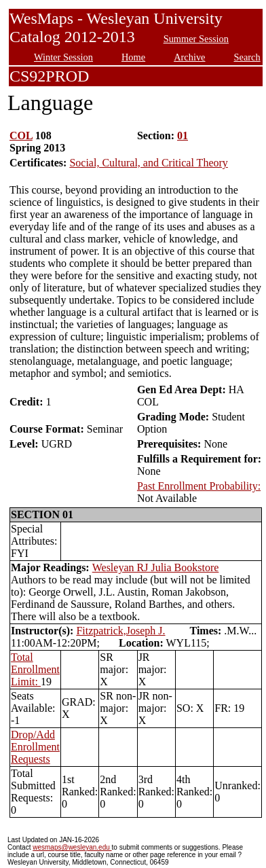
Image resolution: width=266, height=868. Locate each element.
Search (247, 57)
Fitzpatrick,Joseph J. (120, 631)
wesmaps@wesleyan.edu (72, 847)
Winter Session (63, 57)
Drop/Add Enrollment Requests (35, 747)
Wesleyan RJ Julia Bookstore (156, 567)
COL (21, 135)
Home (133, 57)
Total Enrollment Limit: (35, 669)
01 (183, 135)
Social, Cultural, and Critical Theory (148, 163)
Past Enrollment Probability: (199, 486)
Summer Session (196, 39)
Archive (189, 57)
